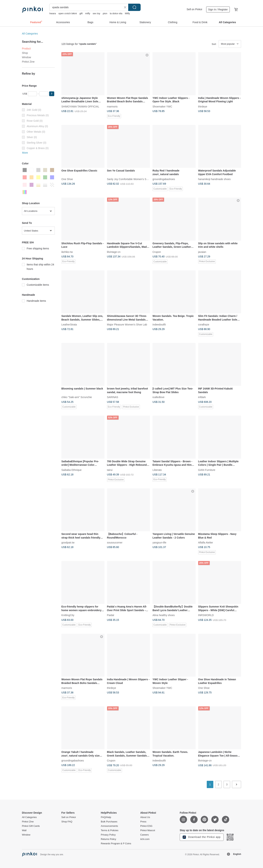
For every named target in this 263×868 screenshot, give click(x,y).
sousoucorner (115, 543)
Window (26, 57)
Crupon (157, 252)
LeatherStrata (69, 325)
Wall (24, 830)
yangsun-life (159, 543)
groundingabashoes (164, 179)
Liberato (157, 470)
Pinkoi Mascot (148, 830)
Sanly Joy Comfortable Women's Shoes (129, 179)
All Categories (30, 34)
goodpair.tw (68, 543)
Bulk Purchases (109, 822)
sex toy (96, 13)
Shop (25, 53)
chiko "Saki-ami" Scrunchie (77, 397)
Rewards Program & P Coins (116, 844)
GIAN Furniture (207, 470)
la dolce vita (116, 13)
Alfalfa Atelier (206, 543)
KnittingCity (68, 615)
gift (81, 13)
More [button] (25, 153)
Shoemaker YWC (162, 106)
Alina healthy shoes (164, 615)
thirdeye (203, 106)
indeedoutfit (159, 325)
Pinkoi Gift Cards (31, 826)
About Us (145, 817)
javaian (202, 252)
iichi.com (145, 839)
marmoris (112, 106)
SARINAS (113, 397)
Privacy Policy (108, 835)
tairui (110, 470)
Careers (144, 835)
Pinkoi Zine (28, 62)
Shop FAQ (67, 822)
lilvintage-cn (114, 252)
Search (134, 7)
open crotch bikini (68, 13)
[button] (52, 94)
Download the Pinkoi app (202, 837)
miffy (88, 13)
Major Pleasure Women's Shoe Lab (127, 325)
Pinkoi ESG (146, 826)
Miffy (127, 13)
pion (105, 13)
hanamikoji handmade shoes (214, 179)
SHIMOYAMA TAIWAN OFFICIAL (80, 106)
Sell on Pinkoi (194, 9)
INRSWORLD (206, 615)
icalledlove (158, 397)
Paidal (111, 615)
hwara (53, 13)
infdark (202, 397)
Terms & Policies (110, 830)
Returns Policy (108, 839)
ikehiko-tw (67, 252)
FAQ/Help (106, 817)
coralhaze (204, 325)
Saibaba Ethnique (72, 470)
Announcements (109, 826)
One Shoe (67, 179)
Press (143, 822)
